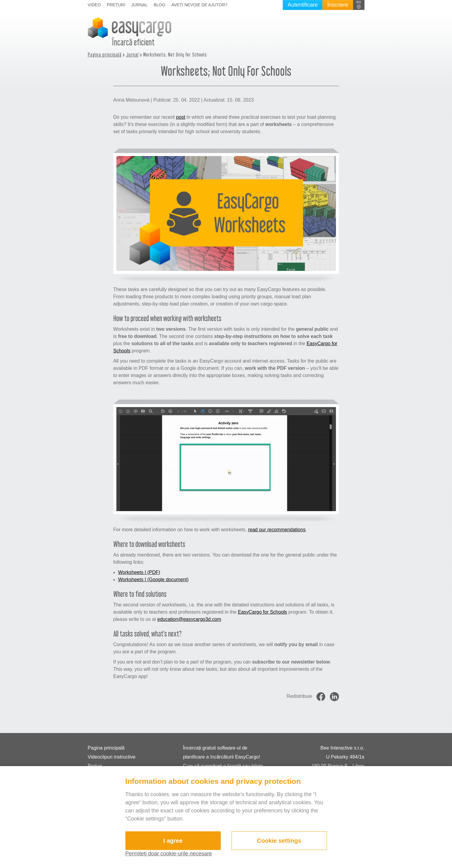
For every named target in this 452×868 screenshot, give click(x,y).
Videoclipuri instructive (112, 757)
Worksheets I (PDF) (139, 572)
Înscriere (338, 5)
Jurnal (140, 5)
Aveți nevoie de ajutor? (199, 5)
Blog (160, 5)
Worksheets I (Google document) (153, 580)
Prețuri (116, 5)
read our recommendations (277, 530)
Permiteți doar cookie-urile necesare (169, 854)
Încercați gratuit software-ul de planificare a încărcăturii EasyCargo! (221, 752)
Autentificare (303, 5)
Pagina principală (105, 55)
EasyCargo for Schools (263, 612)
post (180, 117)
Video (94, 5)
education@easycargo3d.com (189, 619)
